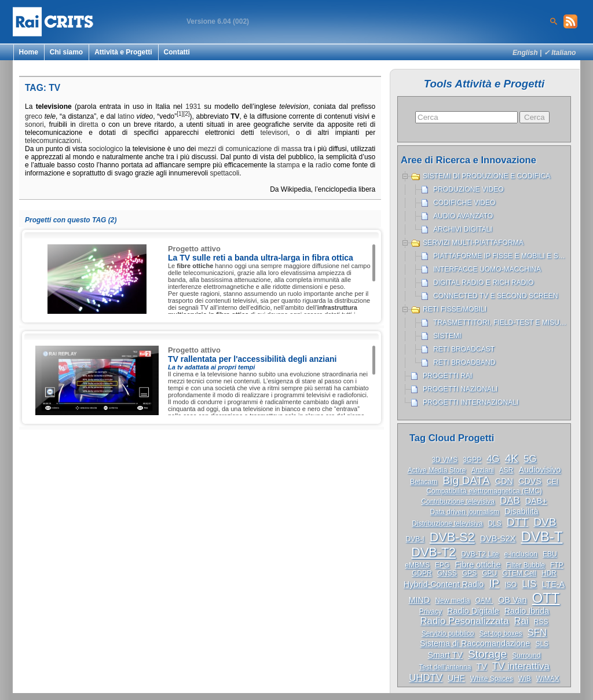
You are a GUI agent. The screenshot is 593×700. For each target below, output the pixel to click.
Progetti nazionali (460, 389)
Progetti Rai (447, 376)
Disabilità (521, 511)
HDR (549, 573)
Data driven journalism (465, 512)
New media (452, 600)
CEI (552, 482)
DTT (517, 522)
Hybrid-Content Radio (444, 584)
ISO (510, 585)
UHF (456, 678)
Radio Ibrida (527, 611)
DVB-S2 (452, 537)
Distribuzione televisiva (447, 523)
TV (481, 666)
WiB (525, 679)
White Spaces (492, 679)
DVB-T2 (433, 552)
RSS (541, 622)
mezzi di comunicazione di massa (250, 149)
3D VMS (444, 460)
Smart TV (445, 655)
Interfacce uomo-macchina (487, 269)
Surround (526, 655)
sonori (34, 124)
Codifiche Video (464, 203)
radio (323, 165)
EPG (442, 565)
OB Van (512, 600)
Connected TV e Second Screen (495, 296)
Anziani (482, 470)
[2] (186, 114)
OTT (546, 598)
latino (126, 116)
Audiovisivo (540, 470)
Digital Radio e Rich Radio (483, 283)
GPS (469, 573)
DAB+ (536, 501)
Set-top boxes (501, 633)
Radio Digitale (473, 611)
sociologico (106, 149)
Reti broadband (464, 362)
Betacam (424, 482)
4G (493, 459)
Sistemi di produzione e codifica (486, 176)
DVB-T (541, 536)
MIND (419, 600)
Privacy (431, 611)
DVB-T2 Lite (480, 554)
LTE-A (553, 584)
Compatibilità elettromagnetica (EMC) (484, 491)
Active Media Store (437, 470)
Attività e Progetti (123, 52)
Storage (487, 654)
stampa (288, 165)
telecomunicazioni (52, 141)
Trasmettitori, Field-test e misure (501, 322)
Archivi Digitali (463, 229)
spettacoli (225, 173)
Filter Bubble (526, 565)
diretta (88, 124)
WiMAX (548, 679)
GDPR (422, 573)
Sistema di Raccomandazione (475, 643)
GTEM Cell (519, 573)
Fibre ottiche (477, 565)
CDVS (530, 481)
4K (512, 458)
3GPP (472, 460)
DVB (545, 522)
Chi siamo (66, 52)
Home (29, 52)
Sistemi (447, 336)
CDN (504, 481)
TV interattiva (521, 666)
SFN (537, 633)
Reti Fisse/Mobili (455, 309)
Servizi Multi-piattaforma (473, 243)
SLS (542, 644)
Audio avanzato (463, 216)
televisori (274, 133)
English (525, 53)
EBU (550, 554)
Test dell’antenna (445, 667)
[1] (180, 114)
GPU (489, 573)
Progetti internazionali (471, 402)
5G (530, 459)
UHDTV (426, 678)
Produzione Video (468, 189)
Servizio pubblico (448, 633)
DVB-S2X (498, 538)
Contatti (177, 52)
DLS (494, 523)
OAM (484, 600)
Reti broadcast (464, 349)
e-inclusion (521, 554)
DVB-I (415, 539)
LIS (529, 584)
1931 (193, 107)
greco (34, 116)
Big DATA (466, 480)
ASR (506, 470)
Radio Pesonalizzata (465, 621)
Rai (521, 621)
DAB (510, 501)
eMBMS (417, 565)
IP (494, 583)
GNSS (447, 573)
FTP (557, 565)
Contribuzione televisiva (458, 501)
